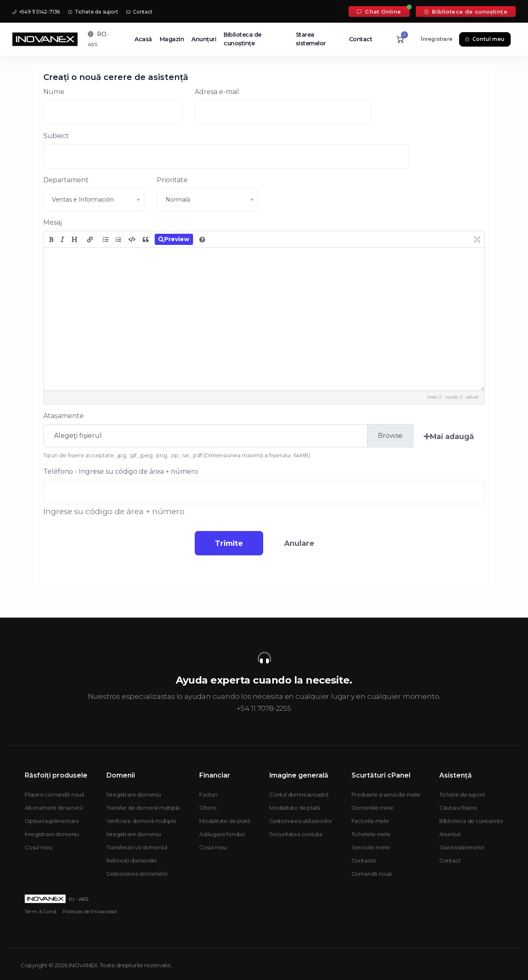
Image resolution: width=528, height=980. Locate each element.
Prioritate (172, 180)
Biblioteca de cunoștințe (466, 12)
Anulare (301, 543)
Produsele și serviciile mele (386, 794)
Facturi (208, 794)
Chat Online (379, 12)
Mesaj (53, 222)
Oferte (208, 808)
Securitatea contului (296, 834)
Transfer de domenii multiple (143, 808)
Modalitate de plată (225, 821)
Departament (66, 180)
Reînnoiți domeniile (132, 860)
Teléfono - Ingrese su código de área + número (121, 471)
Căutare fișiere (458, 808)
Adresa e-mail (217, 92)
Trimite (227, 543)
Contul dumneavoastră (299, 794)
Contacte (364, 860)
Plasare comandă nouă (55, 794)
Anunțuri (204, 39)
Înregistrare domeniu (52, 834)
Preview (174, 239)
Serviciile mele (371, 847)
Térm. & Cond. (41, 911)
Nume (54, 92)
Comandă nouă (372, 874)
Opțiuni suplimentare (52, 821)
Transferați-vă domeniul (137, 847)
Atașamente (64, 416)
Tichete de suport (93, 12)
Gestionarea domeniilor (137, 874)
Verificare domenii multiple (141, 821)
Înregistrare (437, 39)
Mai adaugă (449, 436)
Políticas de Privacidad (90, 911)
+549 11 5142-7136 (36, 12)
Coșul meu (39, 847)
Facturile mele (370, 821)
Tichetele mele (371, 834)
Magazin (172, 39)
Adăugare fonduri (222, 834)
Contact (139, 12)
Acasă (143, 39)
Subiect (56, 136)
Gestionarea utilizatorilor (301, 821)
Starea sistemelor (311, 39)
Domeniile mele (372, 808)
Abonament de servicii (54, 808)
